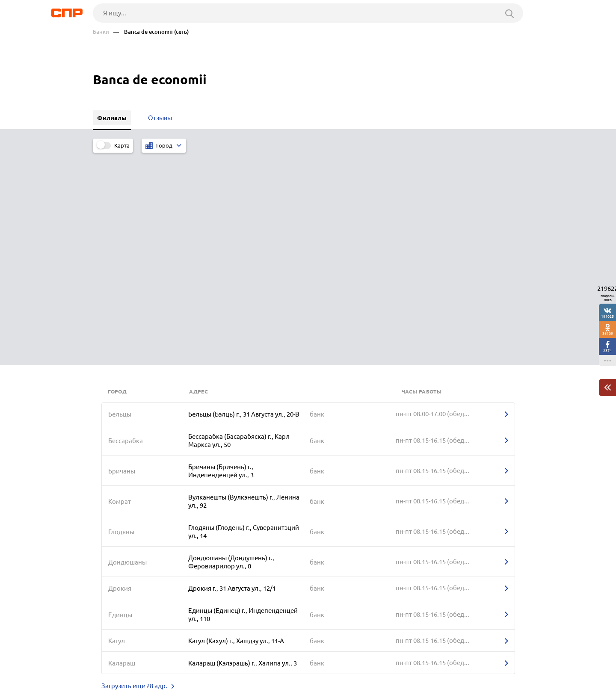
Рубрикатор (109, 666)
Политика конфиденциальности (207, 691)
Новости (162, 666)
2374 (607, 350)
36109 (608, 333)
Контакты (284, 666)
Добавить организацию (485, 666)
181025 (607, 316)
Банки (101, 32)
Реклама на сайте (222, 666)
